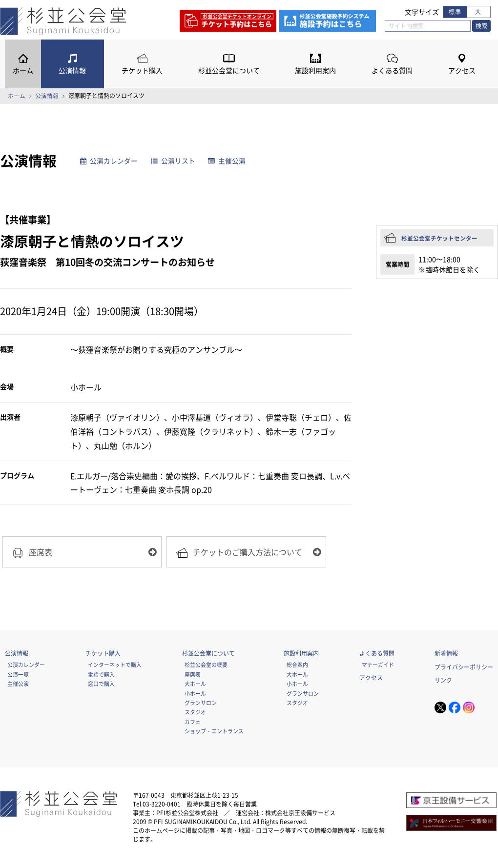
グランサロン (201, 704)
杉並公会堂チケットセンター (439, 238)
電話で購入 (101, 675)
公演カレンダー (109, 161)
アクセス (462, 71)
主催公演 (227, 161)
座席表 (193, 675)
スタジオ (195, 713)
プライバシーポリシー (464, 668)
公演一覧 (18, 675)
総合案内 (297, 666)
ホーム (23, 71)
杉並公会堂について (229, 71)
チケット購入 (142, 71)
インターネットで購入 (115, 666)
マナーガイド (378, 666)
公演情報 (72, 71)
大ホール (195, 685)
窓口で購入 (101, 685)
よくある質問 (392, 71)
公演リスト (174, 161)
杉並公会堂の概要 (206, 666)
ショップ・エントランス (214, 732)
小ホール (195, 694)
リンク (443, 681)
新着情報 (446, 654)
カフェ (193, 723)
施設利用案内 (315, 71)
